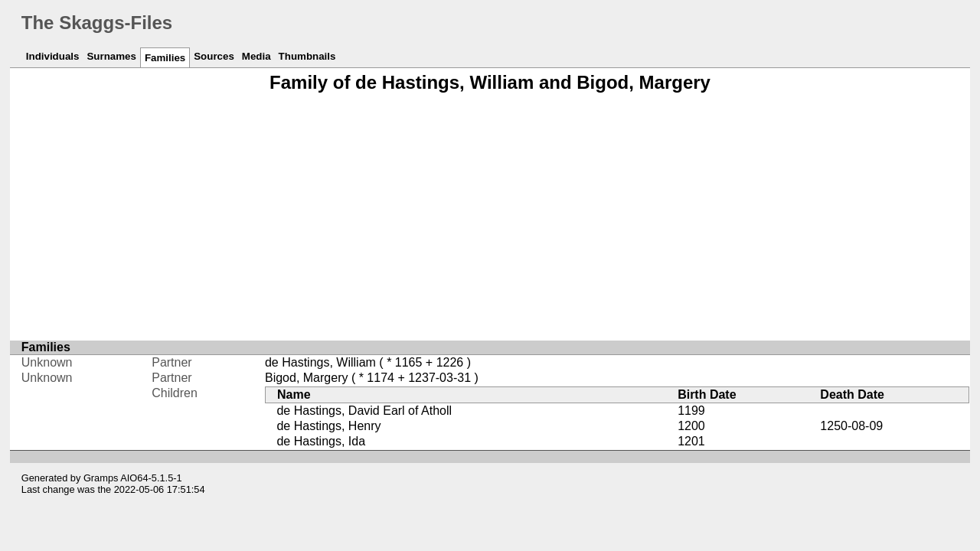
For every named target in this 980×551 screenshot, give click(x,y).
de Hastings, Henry (328, 426)
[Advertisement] (490, 217)
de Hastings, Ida (321, 441)
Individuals (53, 56)
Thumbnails (307, 56)
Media (256, 56)
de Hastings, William (320, 362)
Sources (214, 56)
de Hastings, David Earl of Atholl (364, 411)
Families (165, 58)
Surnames (111, 56)
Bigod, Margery (307, 378)
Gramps (101, 478)
